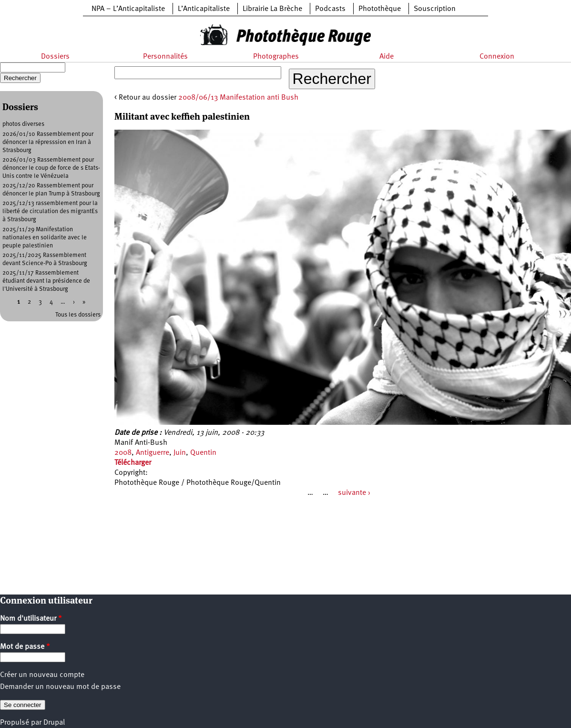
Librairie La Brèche (272, 9)
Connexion (497, 57)
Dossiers (55, 57)
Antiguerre (153, 453)
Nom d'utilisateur (31, 619)
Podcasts (330, 9)
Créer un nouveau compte (42, 675)
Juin (180, 453)
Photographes (276, 57)
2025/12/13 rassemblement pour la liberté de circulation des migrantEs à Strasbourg (50, 211)
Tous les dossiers (78, 315)
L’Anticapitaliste (204, 9)
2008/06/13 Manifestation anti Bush (238, 98)
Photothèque (380, 9)
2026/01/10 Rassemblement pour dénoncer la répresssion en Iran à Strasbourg (48, 142)
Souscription (435, 9)
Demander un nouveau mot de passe (60, 687)
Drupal (54, 723)
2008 (123, 453)
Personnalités (165, 57)
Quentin (203, 453)
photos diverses (23, 124)
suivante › (354, 493)
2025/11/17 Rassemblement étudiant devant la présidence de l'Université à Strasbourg (46, 281)
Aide (387, 57)
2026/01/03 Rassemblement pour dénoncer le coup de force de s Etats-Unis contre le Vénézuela (51, 168)
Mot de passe (25, 647)
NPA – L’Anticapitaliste (128, 9)
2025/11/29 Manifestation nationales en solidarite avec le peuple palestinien (45, 238)
